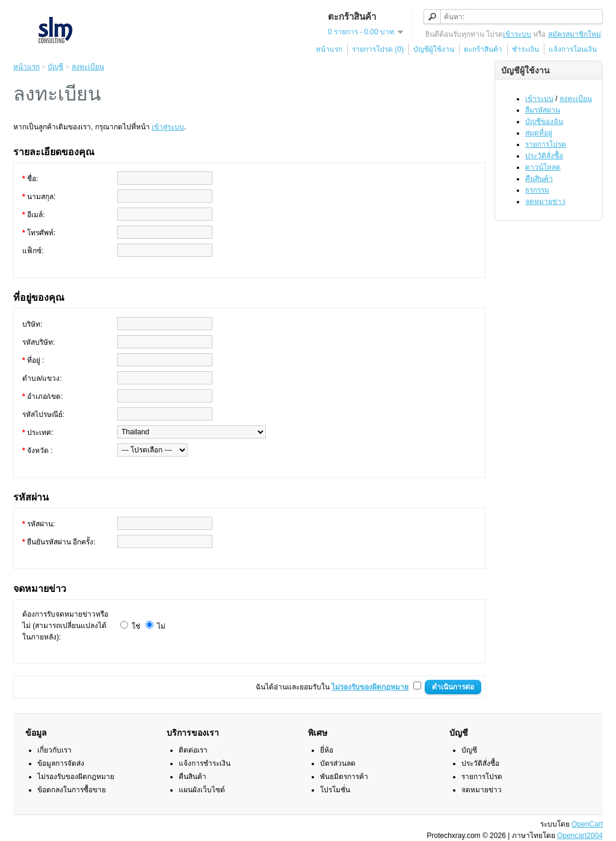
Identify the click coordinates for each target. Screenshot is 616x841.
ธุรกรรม (537, 190)
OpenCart (587, 824)
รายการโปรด (546, 144)
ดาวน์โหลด (543, 167)
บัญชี (55, 67)
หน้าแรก (329, 49)
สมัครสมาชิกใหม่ (574, 34)
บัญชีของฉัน (544, 122)
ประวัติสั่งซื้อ (544, 156)
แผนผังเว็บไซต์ (202, 790)
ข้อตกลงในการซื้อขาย (72, 790)
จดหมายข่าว (545, 202)
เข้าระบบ (517, 34)
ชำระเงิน (525, 49)
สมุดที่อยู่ (539, 133)
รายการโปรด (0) (378, 49)
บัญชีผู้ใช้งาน (434, 49)
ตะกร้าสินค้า (483, 49)
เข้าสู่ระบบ (168, 127)
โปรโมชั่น (335, 790)
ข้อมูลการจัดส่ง (61, 763)
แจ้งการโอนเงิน (573, 49)
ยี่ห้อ (327, 750)
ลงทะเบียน (576, 99)
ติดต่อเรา (193, 750)
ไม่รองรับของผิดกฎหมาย (76, 777)
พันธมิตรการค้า (344, 777)
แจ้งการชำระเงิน (205, 763)
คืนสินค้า (539, 179)
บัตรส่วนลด (338, 763)
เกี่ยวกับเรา (54, 750)
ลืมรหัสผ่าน (543, 110)
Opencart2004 (580, 836)
